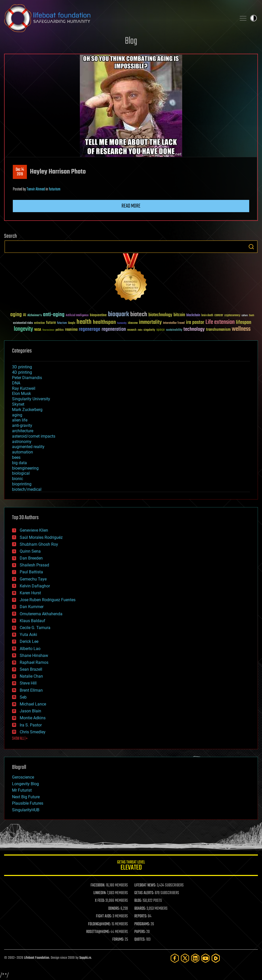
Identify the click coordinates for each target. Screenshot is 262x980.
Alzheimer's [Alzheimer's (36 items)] (35, 316)
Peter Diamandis (27, 378)
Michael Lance (33, 704)
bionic (18, 479)
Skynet (18, 404)
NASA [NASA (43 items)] (38, 330)
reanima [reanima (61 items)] (71, 330)
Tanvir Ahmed (36, 189)
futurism (55, 189)
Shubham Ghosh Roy (39, 544)
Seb (23, 697)
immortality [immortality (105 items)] (150, 322)
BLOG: (138, 901)
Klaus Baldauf (32, 621)
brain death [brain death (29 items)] (207, 316)
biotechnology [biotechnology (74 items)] (160, 315)
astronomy (22, 442)
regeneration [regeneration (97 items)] (114, 329)
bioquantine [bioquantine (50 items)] (98, 315)
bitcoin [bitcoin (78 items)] (179, 315)
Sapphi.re (85, 958)
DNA (16, 383)
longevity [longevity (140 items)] (23, 329)
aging (17, 415)
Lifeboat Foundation (37, 958)
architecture (23, 431)
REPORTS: (141, 916)
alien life (20, 420)
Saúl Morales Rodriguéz (41, 537)
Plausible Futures (28, 803)
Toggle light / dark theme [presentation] (254, 18)
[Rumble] (216, 958)
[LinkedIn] (195, 958)
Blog (131, 41)
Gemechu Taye (33, 579)
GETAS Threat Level (131, 866)
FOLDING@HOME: (99, 924)
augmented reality (28, 447)
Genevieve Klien (34, 530)
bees (16, 457)
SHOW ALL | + (20, 739)
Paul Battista (31, 572)
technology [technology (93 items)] (194, 330)
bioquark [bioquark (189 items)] (118, 315)
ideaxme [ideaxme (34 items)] (133, 323)
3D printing (22, 367)
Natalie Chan (31, 676)
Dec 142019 (20, 172)
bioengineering (25, 468)
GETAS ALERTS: (144, 893)
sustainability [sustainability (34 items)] (174, 330)
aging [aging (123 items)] (16, 315)
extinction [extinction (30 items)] (39, 323)
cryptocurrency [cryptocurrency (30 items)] (232, 316)
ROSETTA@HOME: (98, 932)
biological (21, 473)
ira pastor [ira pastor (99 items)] (195, 322)
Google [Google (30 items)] (72, 323)
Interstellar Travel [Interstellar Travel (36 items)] (174, 323)
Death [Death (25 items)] (252, 316)
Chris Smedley (33, 732)
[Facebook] (175, 958)
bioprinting (22, 484)
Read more (131, 206)
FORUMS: (118, 940)
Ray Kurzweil (24, 388)
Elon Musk (21, 394)
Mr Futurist (22, 790)
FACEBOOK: (98, 885)
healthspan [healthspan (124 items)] (104, 322)
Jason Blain (30, 711)
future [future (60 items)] (51, 323)
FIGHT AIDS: (104, 916)
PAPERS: (140, 932)
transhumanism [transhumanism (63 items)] (218, 330)
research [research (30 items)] (132, 330)
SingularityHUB (26, 810)
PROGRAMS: (142, 924)
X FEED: (100, 901)
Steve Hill (28, 683)
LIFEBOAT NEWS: (145, 885)
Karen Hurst (30, 593)
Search (251, 247)
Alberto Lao (30, 649)
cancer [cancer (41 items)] (219, 315)
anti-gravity (22, 425)
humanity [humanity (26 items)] (122, 323)
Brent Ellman (31, 690)
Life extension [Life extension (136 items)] (220, 322)
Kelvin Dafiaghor (35, 586)
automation (23, 452)
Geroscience (23, 777)
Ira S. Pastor (31, 725)
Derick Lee (29, 641)
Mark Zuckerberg (27, 410)
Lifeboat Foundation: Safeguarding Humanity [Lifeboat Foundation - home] (118, 18)
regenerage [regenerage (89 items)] (90, 329)
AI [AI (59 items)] (25, 315)
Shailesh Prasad (34, 565)
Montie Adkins (33, 718)
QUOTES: (140, 940)
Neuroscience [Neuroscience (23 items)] (48, 330)
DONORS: (114, 909)
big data (19, 463)
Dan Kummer (32, 607)
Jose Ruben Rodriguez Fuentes (48, 600)
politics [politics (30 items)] (60, 330)
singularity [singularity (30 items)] (149, 330)
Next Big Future (26, 797)
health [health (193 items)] (84, 322)
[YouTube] (205, 958)
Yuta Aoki (28, 635)
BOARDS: (140, 909)
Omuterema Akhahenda (41, 614)
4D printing (22, 372)
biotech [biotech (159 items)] (139, 315)
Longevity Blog (25, 784)
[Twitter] (185, 958)
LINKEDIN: (100, 893)
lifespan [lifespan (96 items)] (244, 322)
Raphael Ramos (34, 662)
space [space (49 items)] (161, 330)
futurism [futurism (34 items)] (62, 323)
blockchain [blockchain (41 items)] (193, 315)
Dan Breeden (31, 558)
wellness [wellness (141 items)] (241, 329)
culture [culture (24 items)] (245, 316)
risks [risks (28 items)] (140, 330)
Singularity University (31, 399)
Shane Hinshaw (34, 656)
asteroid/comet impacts (34, 436)
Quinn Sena (30, 551)
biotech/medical (27, 489)
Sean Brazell (31, 669)
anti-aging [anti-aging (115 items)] (54, 315)
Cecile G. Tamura (35, 628)
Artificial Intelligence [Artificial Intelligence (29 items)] (77, 316)
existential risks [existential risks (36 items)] (23, 323)
